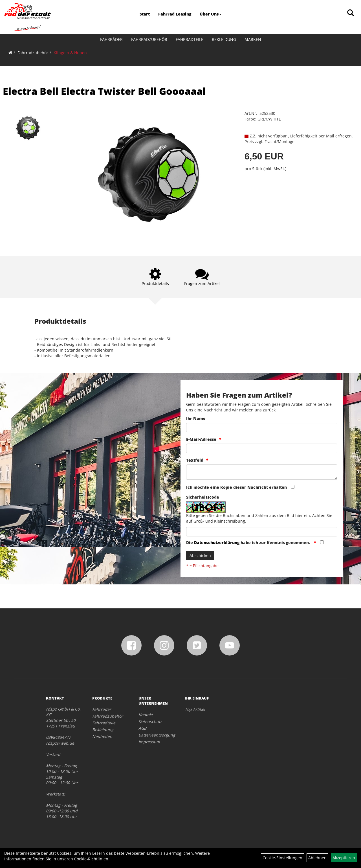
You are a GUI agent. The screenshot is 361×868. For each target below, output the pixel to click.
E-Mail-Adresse (201, 439)
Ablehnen (317, 858)
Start (145, 14)
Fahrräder (111, 39)
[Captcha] (262, 532)
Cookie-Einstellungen (282, 858)
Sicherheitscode (203, 497)
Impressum (149, 742)
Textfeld (195, 460)
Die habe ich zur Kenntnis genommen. (249, 542)
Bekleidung (224, 39)
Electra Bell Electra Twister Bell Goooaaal (104, 91)
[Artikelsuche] (351, 13)
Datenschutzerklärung (217, 542)
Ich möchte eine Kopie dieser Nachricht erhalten (236, 487)
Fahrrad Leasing (175, 14)
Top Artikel (195, 709)
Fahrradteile (190, 39)
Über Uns (211, 14)
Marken (253, 39)
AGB (142, 728)
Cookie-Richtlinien (91, 859)
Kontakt (146, 715)
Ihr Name (196, 418)
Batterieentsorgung (155, 735)
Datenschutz (150, 721)
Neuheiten (102, 736)
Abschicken (200, 555)
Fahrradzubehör (149, 39)
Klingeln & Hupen (70, 53)
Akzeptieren (344, 858)
